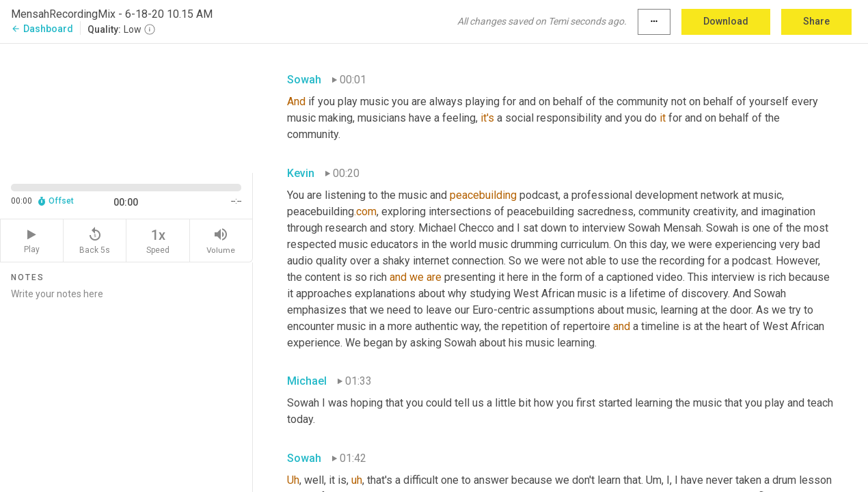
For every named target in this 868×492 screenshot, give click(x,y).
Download (726, 21)
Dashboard (42, 29)
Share (816, 21)
